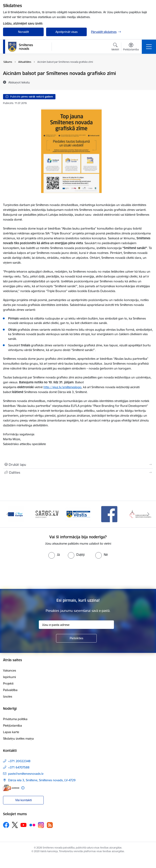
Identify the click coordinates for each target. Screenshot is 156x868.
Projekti (8, 683)
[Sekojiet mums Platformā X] (15, 825)
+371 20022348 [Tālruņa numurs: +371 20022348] (19, 761)
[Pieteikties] (76, 638)
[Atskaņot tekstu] (19, 82)
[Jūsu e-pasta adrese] (76, 625)
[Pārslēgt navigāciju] (149, 47)
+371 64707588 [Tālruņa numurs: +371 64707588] (19, 767)
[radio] (54, 555)
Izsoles (8, 696)
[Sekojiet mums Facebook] (6, 825)
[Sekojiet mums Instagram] (41, 825)
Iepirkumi (9, 677)
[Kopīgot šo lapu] (78, 472)
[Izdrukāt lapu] (78, 465)
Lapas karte (11, 732)
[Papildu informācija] (23, 788)
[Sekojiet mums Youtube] (24, 825)
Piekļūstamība (12, 726)
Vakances (10, 670)
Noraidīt (23, 32)
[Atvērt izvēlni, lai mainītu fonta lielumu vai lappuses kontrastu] (131, 47)
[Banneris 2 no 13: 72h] (47, 514)
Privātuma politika (15, 719)
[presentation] (78, 574)
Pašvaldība (10, 690)
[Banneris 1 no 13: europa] (16, 514)
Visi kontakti (23, 800)
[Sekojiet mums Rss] (50, 825)
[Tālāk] (148, 514)
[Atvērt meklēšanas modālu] (115, 47)
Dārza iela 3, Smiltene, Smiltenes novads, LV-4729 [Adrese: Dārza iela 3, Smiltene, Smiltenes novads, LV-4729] (42, 780)
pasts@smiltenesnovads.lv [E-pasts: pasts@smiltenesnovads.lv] (26, 774)
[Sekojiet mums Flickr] (32, 825)
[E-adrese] (11, 788)
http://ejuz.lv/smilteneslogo (62, 387)
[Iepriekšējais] (8, 514)
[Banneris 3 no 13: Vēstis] (78, 514)
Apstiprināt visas (67, 32)
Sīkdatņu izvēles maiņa (18, 739)
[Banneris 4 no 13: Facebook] (109, 514)
